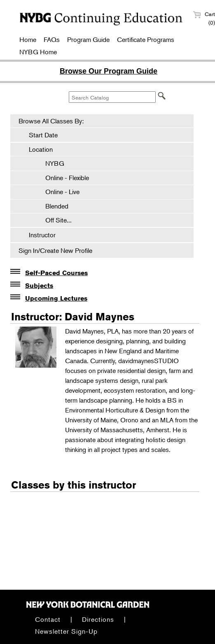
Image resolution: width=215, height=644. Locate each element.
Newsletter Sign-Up (66, 631)
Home (28, 39)
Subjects (39, 286)
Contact (48, 619)
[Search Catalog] (112, 97)
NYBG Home (38, 52)
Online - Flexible (63, 178)
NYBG (51, 163)
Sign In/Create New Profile (55, 250)
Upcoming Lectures (56, 298)
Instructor (42, 235)
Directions (98, 619)
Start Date (43, 135)
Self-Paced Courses (56, 273)
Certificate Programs (146, 39)
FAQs (52, 39)
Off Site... (54, 220)
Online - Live (58, 192)
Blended (53, 206)
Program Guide (88, 39)
